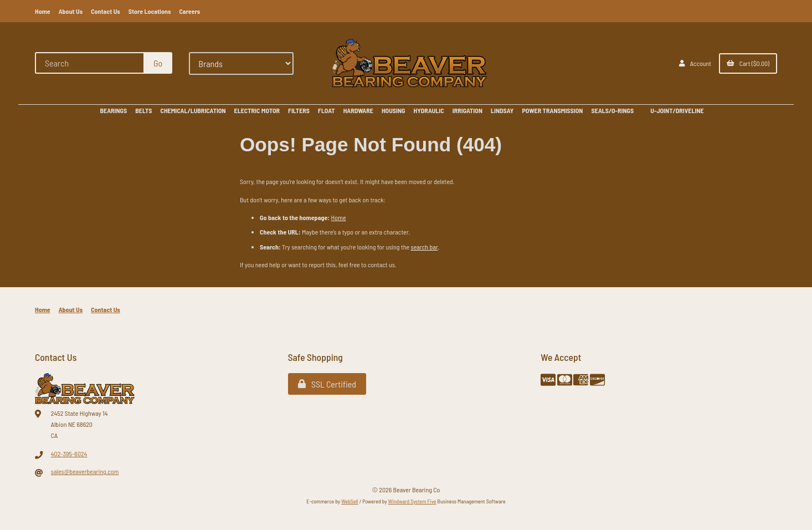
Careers (189, 11)
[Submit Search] (158, 63)
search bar (425, 247)
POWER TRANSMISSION (552, 110)
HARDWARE (358, 110)
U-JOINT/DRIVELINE (677, 110)
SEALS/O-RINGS (612, 110)
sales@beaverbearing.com (85, 471)
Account (695, 63)
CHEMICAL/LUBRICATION (193, 110)
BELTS (143, 110)
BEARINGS (113, 110)
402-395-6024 (69, 453)
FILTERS (299, 110)
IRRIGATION (467, 110)
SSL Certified (327, 384)
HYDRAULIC (429, 110)
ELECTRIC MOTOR (257, 110)
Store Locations (150, 11)
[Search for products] (90, 63)
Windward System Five (412, 501)
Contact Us (106, 11)
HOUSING (394, 110)
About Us (71, 11)
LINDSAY (502, 110)
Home (43, 11)
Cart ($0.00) (748, 63)
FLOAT (327, 110)
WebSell (350, 501)
